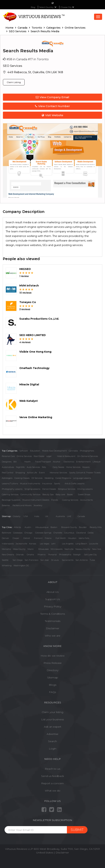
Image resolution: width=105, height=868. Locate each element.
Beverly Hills (96, 527)
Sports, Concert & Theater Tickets (85, 473)
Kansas (33, 544)
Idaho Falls (84, 538)
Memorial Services (58, 473)
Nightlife (20, 467)
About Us (52, 592)
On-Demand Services (88, 456)
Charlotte (58, 533)
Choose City (67, 7)
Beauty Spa (48, 494)
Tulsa (92, 560)
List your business (52, 719)
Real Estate (39, 456)
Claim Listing (14, 82)
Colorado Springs (43, 533)
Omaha (30, 555)
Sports (57, 484)
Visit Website (52, 115)
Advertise (52, 734)
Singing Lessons (32, 489)
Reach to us (52, 769)
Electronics (69, 462)
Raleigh (77, 555)
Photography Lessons (12, 489)
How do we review (53, 656)
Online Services (24, 456)
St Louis (55, 560)
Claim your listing (52, 712)
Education (35, 451)
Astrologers (7, 478)
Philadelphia (65, 555)
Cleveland (81, 533)
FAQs (52, 692)
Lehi (53, 544)
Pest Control (8, 473)
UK (47, 516)
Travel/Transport (43, 462)
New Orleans (8, 555)
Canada (81, 516)
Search (52, 741)
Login (53, 749)
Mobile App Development (54, 451)
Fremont (38, 538)
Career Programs (63, 478)
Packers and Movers (22, 505)
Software (24, 451)
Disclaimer (53, 628)
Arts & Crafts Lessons (75, 484)
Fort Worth (61, 538)
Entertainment (83, 462)
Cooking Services (70, 500)
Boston (54, 527)
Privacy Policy (53, 606)
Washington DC (21, 565)
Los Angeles (68, 544)
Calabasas (18, 533)
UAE (69, 516)
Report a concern (52, 783)
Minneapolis (57, 549)
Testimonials (53, 621)
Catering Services (10, 494)
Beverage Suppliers (11, 500)
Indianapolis (8, 544)
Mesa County (19, 549)
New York (97, 549)
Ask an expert (53, 727)
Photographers (87, 451)
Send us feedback (53, 776)
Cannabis (73, 451)
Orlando (20, 555)
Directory (52, 670)
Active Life (32, 473)
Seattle (5, 560)
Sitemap (53, 677)
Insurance (47, 484)
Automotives (8, 467)
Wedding (49, 478)
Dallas (91, 533)
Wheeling (7, 565)
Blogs (53, 685)
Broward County (69, 527)
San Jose (44, 560)
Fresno (48, 538)
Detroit (27, 538)
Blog (33, 7)
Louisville (94, 544)
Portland (52, 555)
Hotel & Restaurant (66, 456)
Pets (44, 467)
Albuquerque (42, 527)
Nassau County (83, 549)
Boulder (83, 527)
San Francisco (31, 560)
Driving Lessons (85, 489)
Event (42, 473)
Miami (31, 549)
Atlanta (17, 527)
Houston (72, 538)
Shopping (20, 473)
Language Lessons (82, 478)
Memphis (6, 549)
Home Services (73, 467)
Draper (16, 538)
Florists (55, 500)
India (37, 516)
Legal (49, 456)
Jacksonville (21, 544)
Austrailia (60, 516)
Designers (7, 462)
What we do (53, 791)
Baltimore (6, 533)
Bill (15, 462)
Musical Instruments (30, 484)
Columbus (69, 533)
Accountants (86, 500)
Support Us (52, 599)
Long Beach (81, 544)
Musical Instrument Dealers (36, 500)
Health (28, 462)
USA (26, 516)
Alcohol (57, 462)
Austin (28, 527)
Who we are (53, 636)
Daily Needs (58, 467)
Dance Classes (49, 489)
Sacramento (68, 560)
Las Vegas (45, 544)
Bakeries (6, 505)
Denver (5, 538)
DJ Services (37, 478)
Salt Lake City (90, 555)
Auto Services (33, 467)
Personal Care (8, 456)
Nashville (69, 549)
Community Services (30, 494)
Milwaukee (43, 549)
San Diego (18, 560)
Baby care (60, 494)
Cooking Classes (22, 478)
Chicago (28, 533)
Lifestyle (97, 462)
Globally (17, 516)
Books (70, 494)
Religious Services (67, 489)
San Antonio (82, 560)
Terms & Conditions (53, 614)
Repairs (86, 467)
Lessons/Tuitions (10, 484)
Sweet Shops (84, 494)
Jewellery (38, 505)
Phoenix (42, 555)
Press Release (53, 663)
